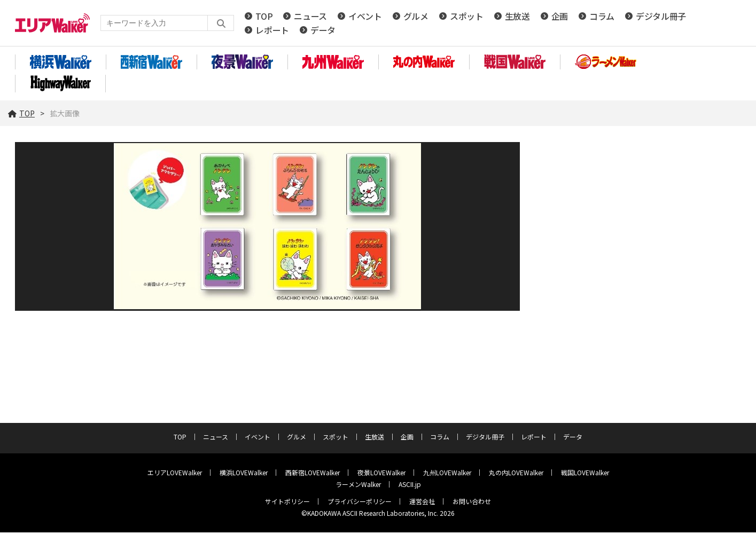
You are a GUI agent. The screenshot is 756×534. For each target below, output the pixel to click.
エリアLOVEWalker (175, 474)
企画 (560, 17)
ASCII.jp (410, 486)
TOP (264, 17)
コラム (602, 17)
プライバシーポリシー (360, 503)
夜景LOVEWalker (381, 474)
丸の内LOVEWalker (516, 474)
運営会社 (422, 503)
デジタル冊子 (661, 17)
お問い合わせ (472, 503)
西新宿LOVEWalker (313, 474)
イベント (365, 17)
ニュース (310, 17)
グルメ (416, 17)
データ (323, 31)
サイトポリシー (287, 503)
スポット (467, 17)
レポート (272, 31)
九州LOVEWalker (447, 474)
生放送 (517, 17)
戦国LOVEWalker (585, 474)
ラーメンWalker (358, 486)
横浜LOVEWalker (244, 474)
